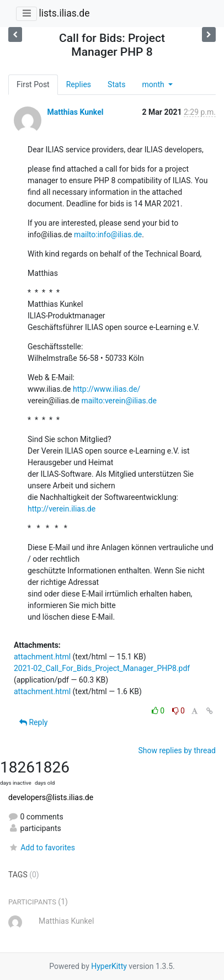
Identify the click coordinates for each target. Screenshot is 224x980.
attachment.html (42, 657)
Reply (33, 722)
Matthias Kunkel (75, 112)
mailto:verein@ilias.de (119, 401)
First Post (33, 84)
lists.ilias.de (64, 13)
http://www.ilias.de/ (106, 389)
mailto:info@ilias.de (108, 235)
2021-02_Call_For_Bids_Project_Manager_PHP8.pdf (102, 668)
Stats (116, 84)
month (154, 84)
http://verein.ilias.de (62, 509)
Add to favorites (42, 848)
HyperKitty (109, 966)
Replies (79, 84)
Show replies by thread (177, 750)
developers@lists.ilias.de (51, 797)
